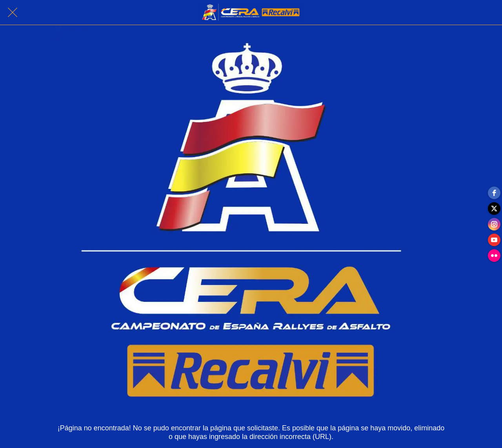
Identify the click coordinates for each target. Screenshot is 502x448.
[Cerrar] (13, 13)
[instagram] (494, 224)
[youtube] (494, 240)
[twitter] (494, 209)
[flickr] (494, 256)
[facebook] (494, 193)
